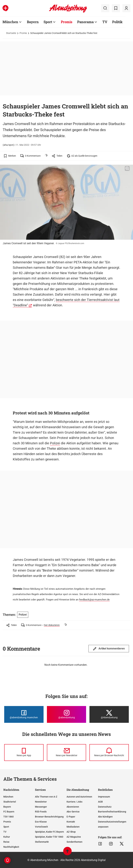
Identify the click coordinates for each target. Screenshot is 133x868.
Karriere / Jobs (74, 802)
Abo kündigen (105, 817)
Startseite (11, 33)
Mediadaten (73, 827)
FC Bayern (9, 812)
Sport (6, 827)
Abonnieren (73, 807)
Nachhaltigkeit (11, 847)
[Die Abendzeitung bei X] (109, 714)
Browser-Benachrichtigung (49, 817)
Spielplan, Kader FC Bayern (49, 832)
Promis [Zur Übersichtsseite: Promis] (67, 22)
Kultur (7, 837)
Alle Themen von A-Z (46, 797)
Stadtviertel (10, 802)
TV (5, 832)
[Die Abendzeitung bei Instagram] (67, 714)
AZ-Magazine (74, 837)
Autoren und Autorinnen (79, 797)
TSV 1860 (8, 817)
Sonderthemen (74, 842)
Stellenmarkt (42, 842)
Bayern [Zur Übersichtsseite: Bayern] (33, 22)
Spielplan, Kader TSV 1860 (49, 837)
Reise (6, 842)
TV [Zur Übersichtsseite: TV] (105, 22)
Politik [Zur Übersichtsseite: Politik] (117, 22)
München (8, 797)
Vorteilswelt (41, 827)
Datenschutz (105, 807)
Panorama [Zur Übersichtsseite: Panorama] (85, 22)
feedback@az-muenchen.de (94, 600)
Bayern (7, 807)
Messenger (41, 807)
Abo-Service (73, 812)
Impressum (104, 797)
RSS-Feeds (41, 812)
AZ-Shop (71, 832)
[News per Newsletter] (67, 753)
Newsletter (41, 802)
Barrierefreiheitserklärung (112, 812)
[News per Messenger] (24, 753)
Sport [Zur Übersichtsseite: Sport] (48, 22)
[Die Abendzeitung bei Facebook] (24, 714)
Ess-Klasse (41, 822)
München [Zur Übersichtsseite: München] (10, 22)
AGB (100, 802)
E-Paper (71, 817)
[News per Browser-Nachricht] (109, 753)
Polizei (55, 443)
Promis (23, 33)
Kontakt (71, 822)
